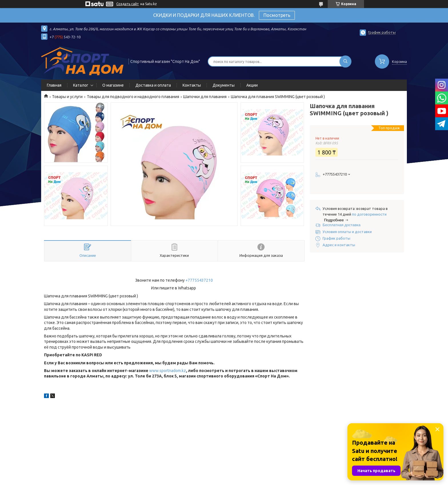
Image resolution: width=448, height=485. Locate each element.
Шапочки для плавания (205, 97)
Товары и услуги (67, 97)
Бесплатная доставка (342, 225)
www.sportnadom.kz (168, 371)
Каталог (81, 85)
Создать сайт (128, 4)
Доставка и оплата (153, 85)
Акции (252, 85)
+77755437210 (199, 280)
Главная (54, 85)
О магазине (113, 85)
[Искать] (345, 61)
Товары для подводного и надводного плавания (133, 97)
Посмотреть (277, 15)
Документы (224, 85)
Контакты (192, 85)
